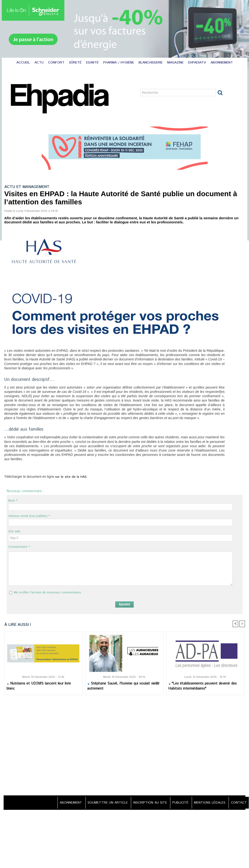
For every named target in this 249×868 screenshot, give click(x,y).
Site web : (15, 531)
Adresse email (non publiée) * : (30, 516)
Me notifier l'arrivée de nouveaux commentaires (48, 593)
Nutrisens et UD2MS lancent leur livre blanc (39, 686)
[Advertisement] (125, 746)
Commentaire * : (20, 547)
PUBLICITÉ (178, 803)
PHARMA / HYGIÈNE (119, 63)
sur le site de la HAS (70, 477)
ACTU (40, 63)
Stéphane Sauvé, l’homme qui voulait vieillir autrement (123, 686)
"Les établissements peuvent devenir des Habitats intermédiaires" (202, 686)
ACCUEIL (24, 63)
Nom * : (14, 501)
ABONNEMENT (222, 63)
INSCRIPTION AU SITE (147, 803)
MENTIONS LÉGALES (209, 803)
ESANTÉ (93, 63)
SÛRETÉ (76, 63)
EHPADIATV (198, 63)
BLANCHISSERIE (151, 63)
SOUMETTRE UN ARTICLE (104, 803)
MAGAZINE (176, 63)
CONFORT (57, 63)
